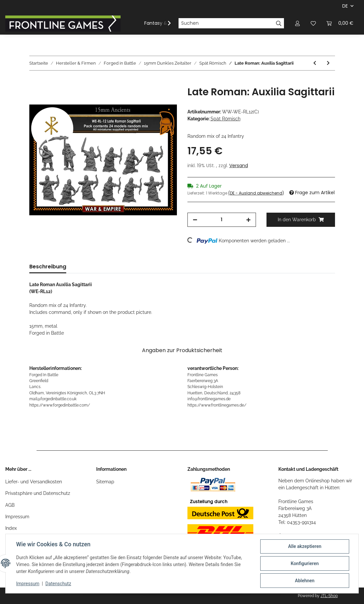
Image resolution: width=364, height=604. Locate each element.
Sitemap (105, 482)
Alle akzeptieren (305, 546)
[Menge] (222, 220)
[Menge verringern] (195, 220)
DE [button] (345, 6)
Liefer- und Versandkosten (34, 482)
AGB (10, 505)
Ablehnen (305, 581)
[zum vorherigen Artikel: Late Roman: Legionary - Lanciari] (315, 63)
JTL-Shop (329, 596)
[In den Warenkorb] (35, 82)
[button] (297, 23)
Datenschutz (58, 584)
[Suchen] (226, 23)
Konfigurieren (305, 563)
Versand (239, 166)
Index (11, 528)
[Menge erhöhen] (248, 220)
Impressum (17, 517)
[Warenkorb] (340, 23)
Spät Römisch (225, 119)
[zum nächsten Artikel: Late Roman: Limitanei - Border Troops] (328, 63)
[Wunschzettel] (313, 23)
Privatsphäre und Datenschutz (38, 493)
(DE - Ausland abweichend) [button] (256, 193)
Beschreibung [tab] (48, 267)
